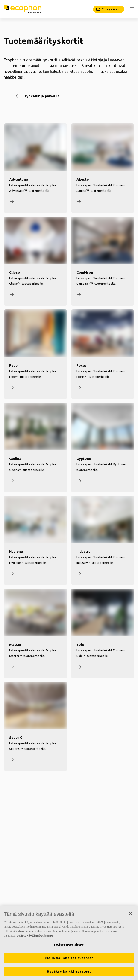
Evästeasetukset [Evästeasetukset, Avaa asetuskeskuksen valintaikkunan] (69, 945)
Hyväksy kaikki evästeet (69, 971)
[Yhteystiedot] (109, 9)
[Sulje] (131, 913)
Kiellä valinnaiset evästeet (69, 958)
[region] (69, 943)
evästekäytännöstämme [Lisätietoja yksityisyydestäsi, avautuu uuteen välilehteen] (35, 935)
